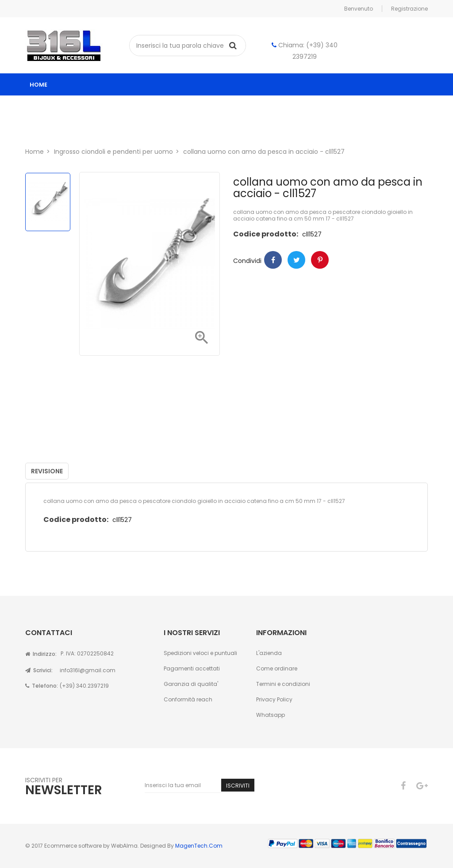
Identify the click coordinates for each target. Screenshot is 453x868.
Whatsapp (271, 715)
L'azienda (269, 653)
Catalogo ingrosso (73, 107)
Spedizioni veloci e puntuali (200, 653)
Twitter (296, 260)
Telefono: (42, 686)
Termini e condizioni (283, 684)
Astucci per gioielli (355, 107)
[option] (48, 202)
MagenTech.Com (199, 846)
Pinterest (320, 260)
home (38, 85)
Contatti (106, 129)
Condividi (273, 260)
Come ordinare (277, 668)
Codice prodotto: (266, 234)
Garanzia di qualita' (191, 684)
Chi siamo (55, 129)
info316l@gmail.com (88, 670)
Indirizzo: (41, 654)
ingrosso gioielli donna (166, 107)
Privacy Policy (274, 699)
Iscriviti (238, 786)
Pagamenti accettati (192, 668)
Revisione (47, 471)
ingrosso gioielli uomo (265, 107)
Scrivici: (39, 670)
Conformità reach (188, 699)
